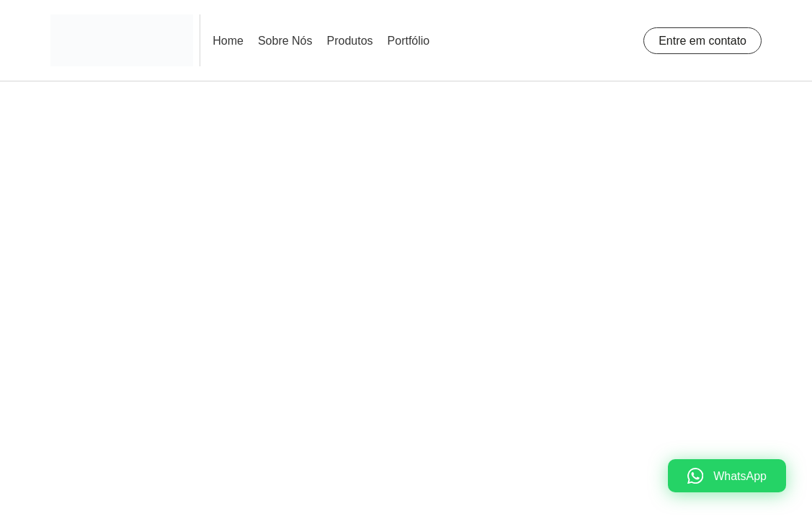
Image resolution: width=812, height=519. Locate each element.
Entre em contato (702, 41)
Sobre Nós (285, 41)
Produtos (350, 41)
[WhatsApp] (727, 476)
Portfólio (409, 41)
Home (228, 41)
